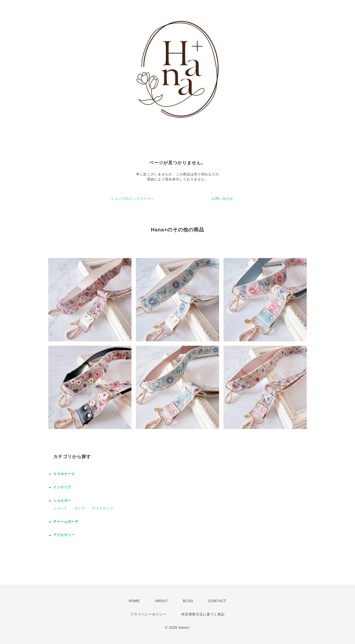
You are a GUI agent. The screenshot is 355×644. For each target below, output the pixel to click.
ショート (60, 508)
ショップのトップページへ (133, 199)
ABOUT (161, 601)
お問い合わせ (222, 199)
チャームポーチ (66, 522)
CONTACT (217, 601)
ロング (80, 508)
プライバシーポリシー (148, 614)
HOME (135, 601)
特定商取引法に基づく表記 (203, 614)
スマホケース (64, 474)
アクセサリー (64, 535)
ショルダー (62, 501)
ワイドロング (103, 508)
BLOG (188, 601)
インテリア (62, 487)
